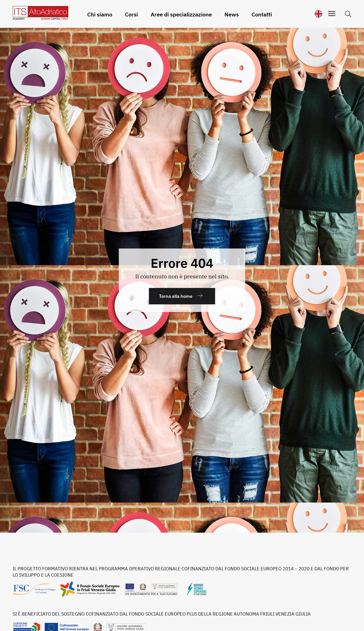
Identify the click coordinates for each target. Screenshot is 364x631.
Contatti (262, 14)
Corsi (131, 14)
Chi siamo (100, 14)
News (232, 14)
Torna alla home (176, 296)
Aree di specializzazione (181, 14)
